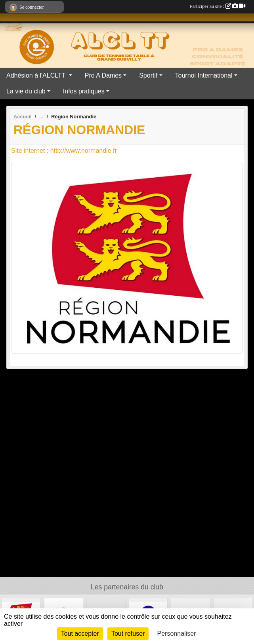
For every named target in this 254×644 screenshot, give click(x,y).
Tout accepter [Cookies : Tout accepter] (80, 634)
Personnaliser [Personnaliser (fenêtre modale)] (177, 634)
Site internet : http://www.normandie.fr (64, 151)
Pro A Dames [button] (103, 75)
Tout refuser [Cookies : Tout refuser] (128, 634)
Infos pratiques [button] (84, 91)
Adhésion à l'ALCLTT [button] (37, 75)
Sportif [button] (148, 75)
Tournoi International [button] (204, 75)
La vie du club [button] (26, 91)
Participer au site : (218, 6)
